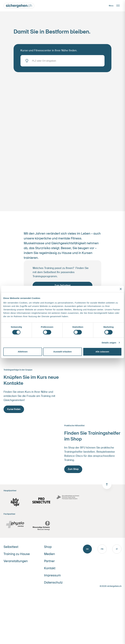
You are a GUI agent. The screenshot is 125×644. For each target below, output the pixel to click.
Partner (49, 561)
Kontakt (50, 568)
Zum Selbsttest (63, 285)
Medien (49, 554)
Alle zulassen (102, 352)
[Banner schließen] (121, 289)
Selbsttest (11, 547)
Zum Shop (73, 469)
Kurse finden (14, 409)
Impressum (52, 575)
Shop (48, 547)
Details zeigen (109, 343)
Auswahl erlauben (63, 352)
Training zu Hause (17, 554)
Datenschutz (53, 582)
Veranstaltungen (16, 561)
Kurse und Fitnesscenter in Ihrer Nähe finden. (49, 50)
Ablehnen (23, 352)
